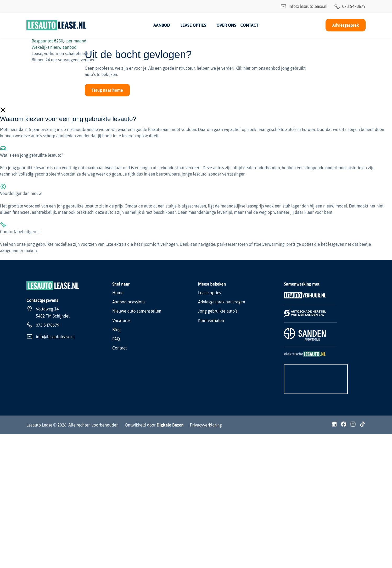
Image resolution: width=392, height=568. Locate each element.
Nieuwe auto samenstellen (137, 311)
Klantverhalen (211, 320)
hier (247, 68)
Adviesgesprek (346, 25)
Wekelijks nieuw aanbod (54, 47)
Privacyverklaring (206, 425)
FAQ (116, 339)
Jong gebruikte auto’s (218, 311)
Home (118, 293)
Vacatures (121, 320)
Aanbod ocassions (129, 302)
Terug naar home (107, 90)
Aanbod (162, 25)
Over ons (226, 25)
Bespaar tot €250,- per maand (59, 41)
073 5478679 (350, 6)
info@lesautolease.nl (304, 6)
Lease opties (193, 25)
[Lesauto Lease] (56, 25)
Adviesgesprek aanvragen (222, 302)
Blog (116, 330)
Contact (249, 25)
